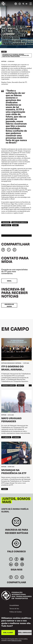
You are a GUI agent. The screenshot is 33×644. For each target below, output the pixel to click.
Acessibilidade (14, 605)
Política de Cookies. (16, 641)
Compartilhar (15, 244)
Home (4, 52)
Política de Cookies (16, 612)
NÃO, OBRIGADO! (25, 633)
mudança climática (9, 385)
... (30, 385)
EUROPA (5, 489)
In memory (16, 437)
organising (6, 222)
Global (15, 225)
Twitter (11, 559)
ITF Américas (6, 225)
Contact (16, 544)
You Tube (22, 559)
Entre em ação (26, 4)
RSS (22, 564)
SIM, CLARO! (8, 633)
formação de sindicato (20, 222)
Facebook (16, 559)
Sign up (16, 523)
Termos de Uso (14, 608)
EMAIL (9, 281)
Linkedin (11, 564)
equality (20, 385)
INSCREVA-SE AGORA (9, 305)
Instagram (16, 564)
